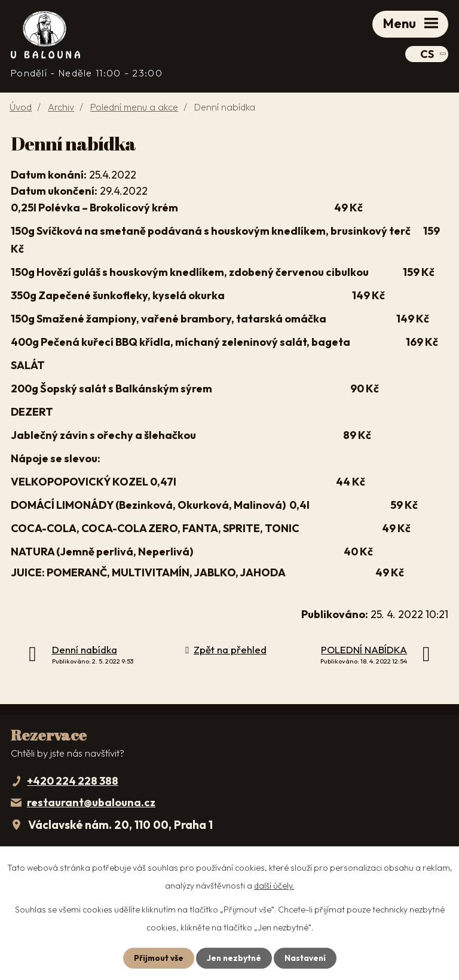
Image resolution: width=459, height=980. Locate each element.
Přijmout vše (157, 958)
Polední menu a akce (134, 109)
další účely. (274, 886)
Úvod (21, 109)
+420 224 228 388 (73, 783)
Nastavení (306, 958)
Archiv (61, 109)
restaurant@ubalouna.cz (91, 804)
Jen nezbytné (234, 958)
